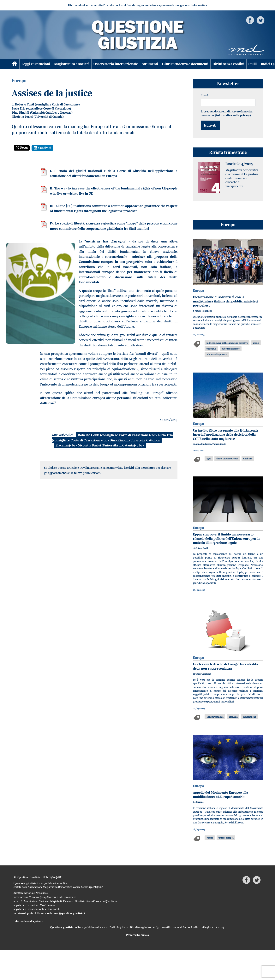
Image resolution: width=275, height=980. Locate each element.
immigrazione (249, 717)
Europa (228, 225)
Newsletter (228, 84)
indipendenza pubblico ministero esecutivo (227, 343)
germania (233, 717)
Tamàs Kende (219, 444)
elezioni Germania (215, 717)
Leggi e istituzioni (36, 64)
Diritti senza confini (228, 64)
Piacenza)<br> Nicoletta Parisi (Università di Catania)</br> (100, 445)
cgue (209, 459)
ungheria (248, 459)
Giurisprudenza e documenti (185, 64)
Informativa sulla (28, 921)
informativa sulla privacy (233, 115)
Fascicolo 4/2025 (239, 164)
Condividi (42, 148)
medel (256, 343)
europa (210, 838)
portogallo (211, 349)
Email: (205, 95)
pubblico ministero (231, 349)
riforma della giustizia (217, 354)
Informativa (199, 5)
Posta (22, 148)
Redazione (207, 311)
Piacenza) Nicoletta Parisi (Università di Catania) (42, 115)
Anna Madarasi (203, 444)
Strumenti (150, 64)
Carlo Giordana (203, 674)
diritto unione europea (227, 459)
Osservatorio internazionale (116, 64)
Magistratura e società (72, 64)
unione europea (226, 838)
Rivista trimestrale (228, 152)
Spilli (253, 64)
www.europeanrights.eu (120, 316)
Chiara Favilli (202, 548)
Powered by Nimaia (137, 935)
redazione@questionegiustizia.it (66, 913)
